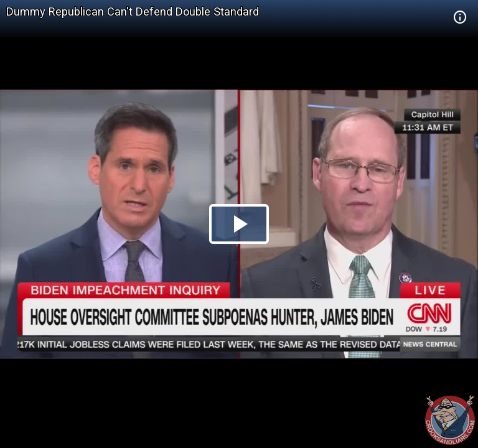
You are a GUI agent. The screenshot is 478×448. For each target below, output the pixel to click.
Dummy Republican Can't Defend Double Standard (133, 12)
